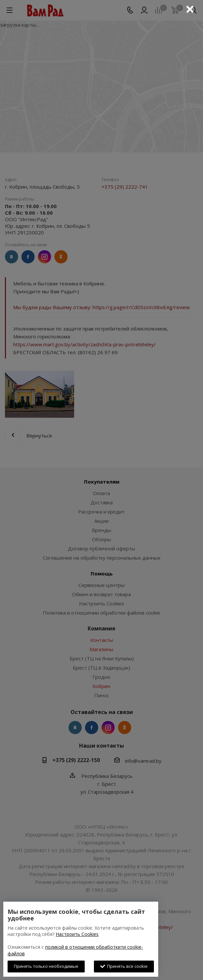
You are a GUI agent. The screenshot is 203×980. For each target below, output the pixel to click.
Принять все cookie (124, 966)
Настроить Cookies (77, 934)
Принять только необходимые (46, 966)
